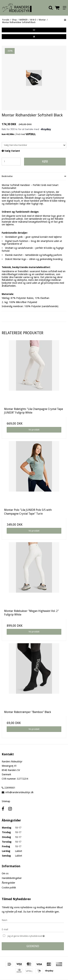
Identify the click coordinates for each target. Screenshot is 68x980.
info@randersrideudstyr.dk (20, 792)
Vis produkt (34, 430)
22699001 (9, 788)
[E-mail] (33, 929)
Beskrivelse (7, 176)
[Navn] (33, 920)
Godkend (33, 946)
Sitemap (6, 801)
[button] (34, 30)
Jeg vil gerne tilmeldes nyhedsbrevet (31, 936)
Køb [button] (45, 161)
